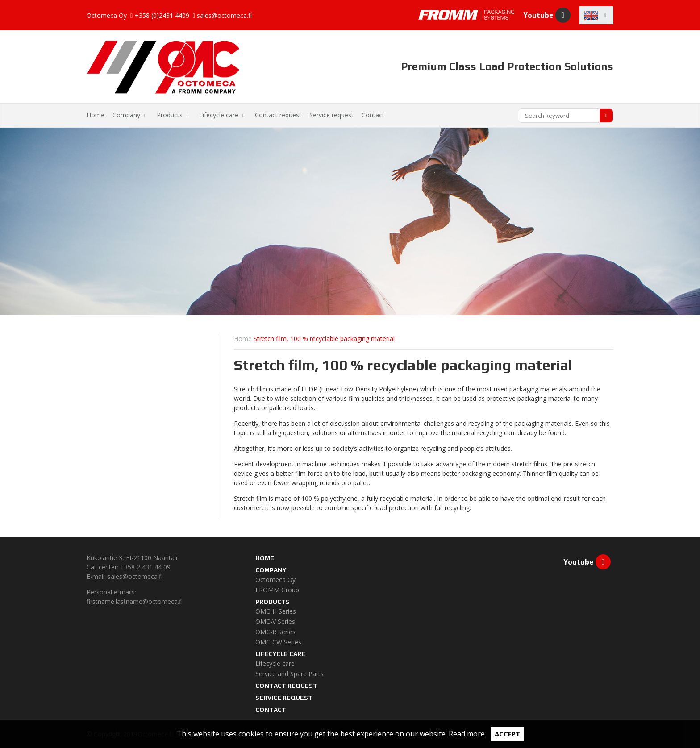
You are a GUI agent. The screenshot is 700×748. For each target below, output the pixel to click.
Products (170, 115)
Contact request (278, 115)
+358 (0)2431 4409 (162, 16)
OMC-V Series (275, 621)
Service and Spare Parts (290, 674)
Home (96, 115)
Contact (373, 115)
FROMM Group (277, 590)
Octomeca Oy (275, 580)
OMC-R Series (275, 632)
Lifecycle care (219, 115)
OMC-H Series (276, 611)
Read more (467, 734)
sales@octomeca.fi (224, 16)
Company (126, 115)
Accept (507, 734)
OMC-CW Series (278, 642)
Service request (331, 115)
